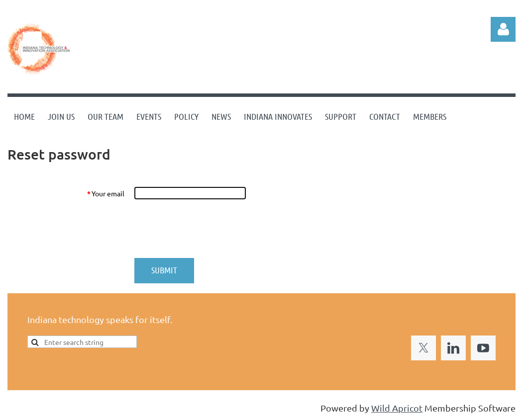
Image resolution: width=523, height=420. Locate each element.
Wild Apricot (397, 408)
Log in (503, 29)
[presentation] (210, 229)
